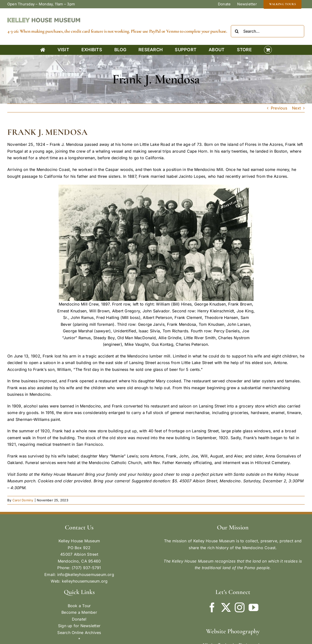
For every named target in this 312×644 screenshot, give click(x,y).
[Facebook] (212, 607)
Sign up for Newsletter (79, 626)
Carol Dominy (23, 500)
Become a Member (79, 612)
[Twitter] (226, 607)
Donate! (79, 619)
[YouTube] (253, 607)
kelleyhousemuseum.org (85, 581)
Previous (279, 108)
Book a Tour (79, 606)
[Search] (237, 31)
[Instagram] (240, 607)
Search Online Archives (79, 633)
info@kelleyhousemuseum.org (86, 575)
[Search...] (268, 31)
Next (296, 108)
